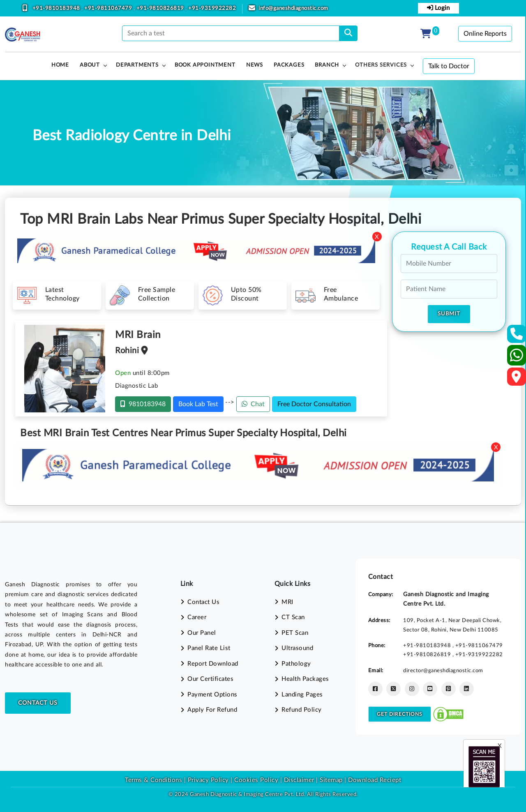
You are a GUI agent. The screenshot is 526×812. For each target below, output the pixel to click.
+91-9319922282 (212, 8)
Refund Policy (302, 710)
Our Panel (202, 633)
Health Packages (305, 679)
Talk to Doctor (449, 66)
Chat (253, 404)
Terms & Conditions (153, 780)
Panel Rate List (209, 648)
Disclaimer (299, 780)
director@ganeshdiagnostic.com (443, 671)
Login (438, 8)
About (90, 65)
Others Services (381, 65)
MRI (287, 602)
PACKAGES (289, 65)
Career (197, 617)
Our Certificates (210, 679)
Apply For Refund (212, 710)
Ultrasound (297, 648)
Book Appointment (205, 65)
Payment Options (212, 695)
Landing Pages (302, 695)
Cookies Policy (256, 780)
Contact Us (38, 703)
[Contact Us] (517, 337)
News (255, 65)
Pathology (296, 664)
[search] (348, 33)
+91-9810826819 (161, 8)
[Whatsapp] (517, 359)
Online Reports (485, 34)
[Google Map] (517, 379)
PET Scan (295, 633)
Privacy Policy (207, 780)
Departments (137, 65)
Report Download (213, 664)
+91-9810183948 (57, 8)
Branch (327, 65)
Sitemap (331, 780)
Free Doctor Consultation (314, 404)
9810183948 (143, 404)
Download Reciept (375, 780)
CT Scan (293, 617)
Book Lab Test (198, 404)
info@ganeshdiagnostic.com (293, 8)
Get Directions (400, 714)
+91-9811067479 (109, 8)
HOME (60, 65)
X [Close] (377, 237)
